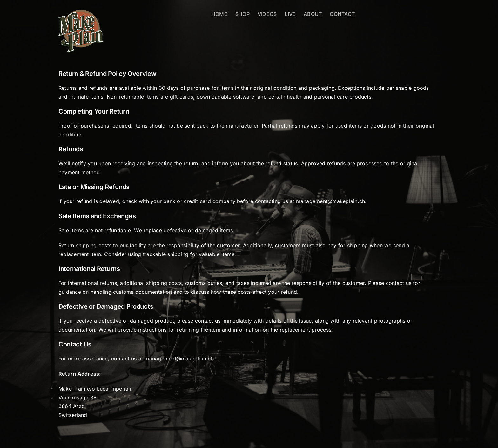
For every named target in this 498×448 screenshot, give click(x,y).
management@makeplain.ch (331, 201)
